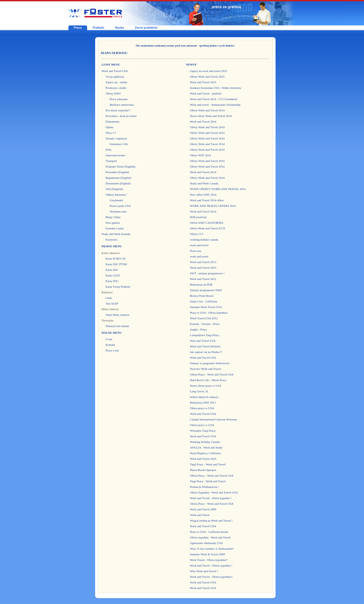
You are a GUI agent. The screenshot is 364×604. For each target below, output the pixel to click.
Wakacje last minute (117, 326)
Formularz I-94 (119, 144)
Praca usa (196, 251)
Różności (107, 292)
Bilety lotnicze (110, 309)
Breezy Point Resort (202, 296)
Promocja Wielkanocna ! (205, 487)
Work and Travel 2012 (203, 279)
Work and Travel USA (115, 71)
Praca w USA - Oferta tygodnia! (209, 313)
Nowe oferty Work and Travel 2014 (211, 116)
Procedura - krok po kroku (121, 116)
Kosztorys (112, 240)
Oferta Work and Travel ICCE (208, 228)
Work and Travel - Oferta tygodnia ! (211, 565)
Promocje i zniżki (116, 88)
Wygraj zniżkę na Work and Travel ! (211, 521)
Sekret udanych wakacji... (205, 397)
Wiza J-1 (111, 133)
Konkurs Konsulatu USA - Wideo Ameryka (216, 88)
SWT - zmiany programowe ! (207, 273)
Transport (111, 161)
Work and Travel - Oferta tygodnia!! (211, 577)
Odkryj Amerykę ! (116, 195)
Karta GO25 (113, 275)
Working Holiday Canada (205, 442)
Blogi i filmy (113, 217)
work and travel (199, 245)
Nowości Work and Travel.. (206, 369)
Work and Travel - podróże (206, 93)
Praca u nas (112, 350)
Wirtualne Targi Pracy (203, 431)
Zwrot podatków (146, 28)
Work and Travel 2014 (203, 121)
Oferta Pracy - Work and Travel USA (212, 374)
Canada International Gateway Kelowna (214, 419)
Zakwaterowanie (115, 155)
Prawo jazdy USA (120, 206)
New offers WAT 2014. (204, 195)
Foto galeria (113, 223)
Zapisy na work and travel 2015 (209, 71)
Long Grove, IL (199, 391)
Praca (78, 28)
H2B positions (198, 217)
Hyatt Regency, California (205, 453)
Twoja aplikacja (115, 77)
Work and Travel (200, 515)
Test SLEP (112, 303)
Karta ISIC (112, 270)
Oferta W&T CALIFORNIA (207, 223)
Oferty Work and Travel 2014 (207, 110)
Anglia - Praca (199, 329)
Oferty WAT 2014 (200, 155)
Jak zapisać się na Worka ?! (206, 352)
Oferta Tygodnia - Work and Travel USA (214, 492)
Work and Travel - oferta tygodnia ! (211, 498)
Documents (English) (118, 183)
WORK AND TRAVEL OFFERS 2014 (213, 206)
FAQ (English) (114, 189)
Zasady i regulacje (116, 138)
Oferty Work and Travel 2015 (207, 77)
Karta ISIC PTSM (116, 264)
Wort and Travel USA (203, 341)
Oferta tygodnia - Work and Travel (210, 537)
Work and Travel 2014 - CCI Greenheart (214, 99)
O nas (109, 339)
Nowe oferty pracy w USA (206, 386)
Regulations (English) (118, 178)
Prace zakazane (119, 99)
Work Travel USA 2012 (204, 318)
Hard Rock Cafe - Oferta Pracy (208, 380)
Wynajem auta (118, 211)
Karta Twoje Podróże (118, 287)
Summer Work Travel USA (206, 307)
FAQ (108, 150)
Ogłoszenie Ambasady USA (206, 543)
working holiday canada (204, 240)
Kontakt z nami (115, 228)
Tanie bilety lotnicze (118, 315)
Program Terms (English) (120, 166)
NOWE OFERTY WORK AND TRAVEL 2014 (218, 189)
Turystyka (107, 320)
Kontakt (110, 345)
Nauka (120, 28)
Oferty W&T (113, 93)
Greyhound (116, 200)
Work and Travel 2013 (203, 262)
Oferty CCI (197, 234)
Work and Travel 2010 (203, 459)
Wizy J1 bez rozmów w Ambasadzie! (212, 549)
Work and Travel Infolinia (205, 346)
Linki (109, 298)
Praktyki (98, 28)
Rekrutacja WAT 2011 (203, 402)
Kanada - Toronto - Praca (205, 324)
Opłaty (110, 127)
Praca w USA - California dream (209, 532)
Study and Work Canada (204, 183)
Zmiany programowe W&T (206, 290)
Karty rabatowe (111, 253)
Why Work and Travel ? (204, 571)
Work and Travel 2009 (203, 509)
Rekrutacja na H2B (201, 284)
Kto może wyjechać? (118, 110)
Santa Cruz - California (204, 301)
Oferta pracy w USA (202, 408)
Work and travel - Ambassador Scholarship (215, 105)
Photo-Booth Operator (203, 470)
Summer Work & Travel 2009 (208, 554)
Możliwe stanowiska (122, 105)
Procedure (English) (117, 172)
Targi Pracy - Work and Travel (208, 464)
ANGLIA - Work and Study (206, 447)
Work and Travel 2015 (203, 82)
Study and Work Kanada (116, 234)
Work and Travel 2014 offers (207, 200)
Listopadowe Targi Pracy (205, 335)
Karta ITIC (112, 281)
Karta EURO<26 (115, 259)
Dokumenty (113, 121)
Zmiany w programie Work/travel (210, 363)
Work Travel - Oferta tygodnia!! (209, 560)
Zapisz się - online (116, 82)
